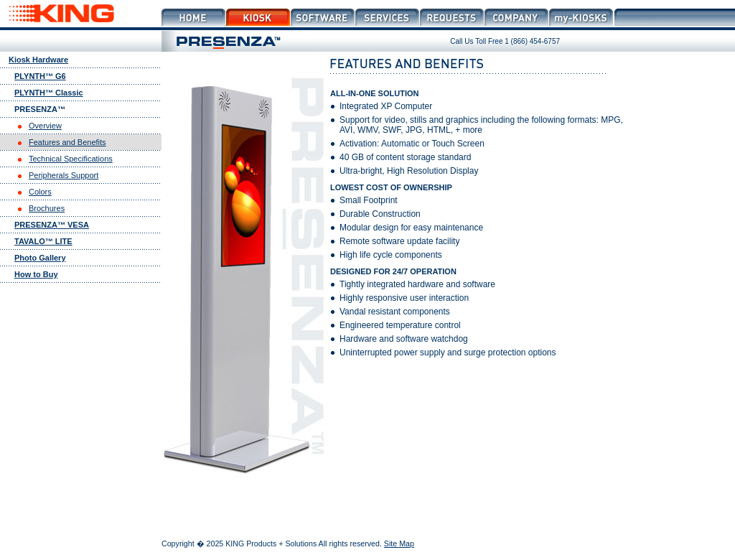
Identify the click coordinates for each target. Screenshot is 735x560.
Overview (45, 126)
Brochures (47, 208)
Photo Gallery (40, 258)
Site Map (399, 543)
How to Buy (36, 274)
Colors (40, 192)
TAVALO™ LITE (43, 241)
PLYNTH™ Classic (49, 93)
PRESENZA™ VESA (52, 225)
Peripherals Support (64, 175)
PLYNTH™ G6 (40, 76)
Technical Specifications (71, 159)
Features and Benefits (67, 142)
